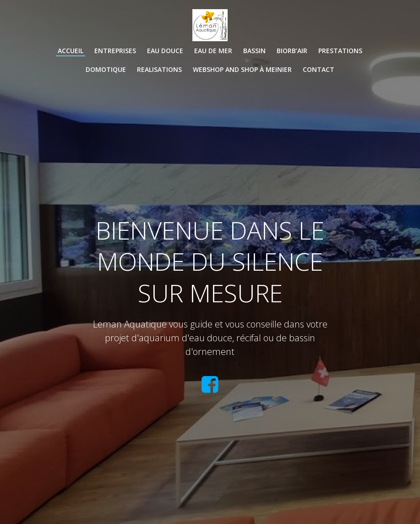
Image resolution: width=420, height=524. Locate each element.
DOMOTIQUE (106, 69)
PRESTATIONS (340, 51)
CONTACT (319, 69)
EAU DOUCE (165, 51)
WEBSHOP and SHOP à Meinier (242, 69)
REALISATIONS (159, 69)
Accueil (71, 51)
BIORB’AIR (292, 51)
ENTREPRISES (115, 51)
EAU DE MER (213, 51)
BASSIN (254, 51)
